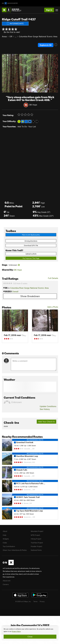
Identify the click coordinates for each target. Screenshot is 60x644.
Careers (6, 584)
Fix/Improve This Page (31, 258)
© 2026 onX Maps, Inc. (23, 601)
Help (4, 535)
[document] (30, 633)
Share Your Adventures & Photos (15, 550)
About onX (7, 581)
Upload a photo (31, 254)
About (5, 531)
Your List (32, 126)
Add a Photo (53, 307)
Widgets (6, 539)
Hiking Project (36, 539)
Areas (4, 36)
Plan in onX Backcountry (31, 235)
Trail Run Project (37, 543)
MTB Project (35, 535)
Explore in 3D (46, 45)
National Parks (36, 550)
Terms (35, 601)
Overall (15, 291)
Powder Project (36, 546)
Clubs (5, 543)
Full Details (53, 278)
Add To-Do (22, 126)
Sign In (49, 10)
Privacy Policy (16, 631)
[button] (5, 73)
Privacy (42, 601)
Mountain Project (37, 531)
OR (11, 36)
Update (48, 406)
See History (45, 409)
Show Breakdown (30, 296)
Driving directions (31, 241)
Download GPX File (31, 245)
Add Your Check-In (47, 422)
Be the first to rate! (12, 32)
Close (30, 637)
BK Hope (33, 105)
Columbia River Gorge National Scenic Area (38, 36)
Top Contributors (9, 546)
